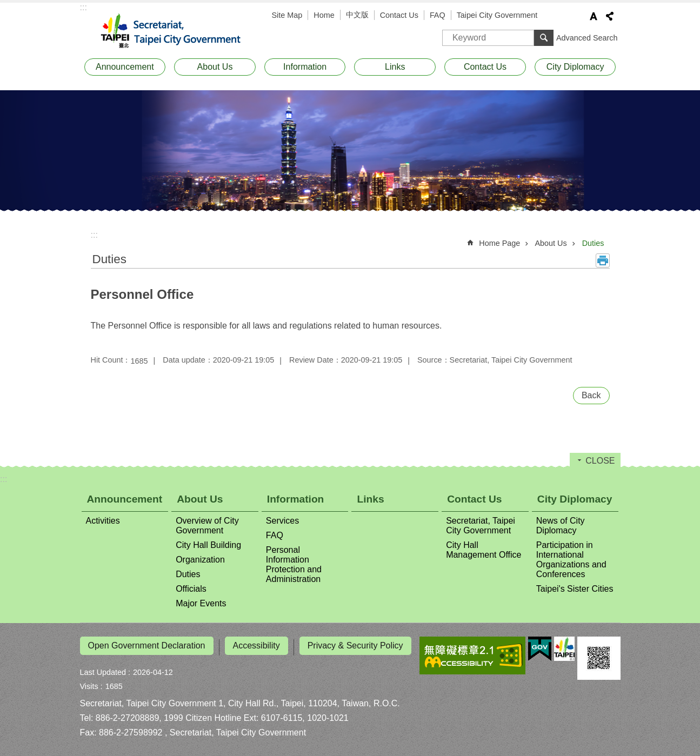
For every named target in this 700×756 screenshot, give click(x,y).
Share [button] (610, 16)
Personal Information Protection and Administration (294, 564)
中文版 (357, 15)
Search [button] (544, 38)
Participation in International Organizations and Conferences (571, 560)
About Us (215, 67)
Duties (593, 243)
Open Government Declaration (147, 645)
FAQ (438, 15)
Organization (200, 560)
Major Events (201, 603)
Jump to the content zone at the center (6, 6)
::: (84, 7)
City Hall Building (208, 545)
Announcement (125, 67)
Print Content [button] (603, 260)
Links (395, 67)
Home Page (499, 243)
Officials (191, 589)
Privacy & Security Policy (355, 645)
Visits (89, 683)
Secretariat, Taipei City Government (177, 31)
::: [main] (94, 235)
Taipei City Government (497, 15)
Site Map (287, 15)
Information (305, 67)
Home (324, 15)
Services (282, 521)
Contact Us (399, 15)
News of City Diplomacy (561, 526)
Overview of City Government (207, 526)
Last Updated (103, 669)
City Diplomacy (575, 67)
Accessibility (256, 645)
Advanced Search (587, 38)
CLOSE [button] (600, 461)
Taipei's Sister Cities (575, 589)
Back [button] (591, 395)
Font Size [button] (594, 16)
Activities (103, 521)
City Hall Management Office (484, 550)
